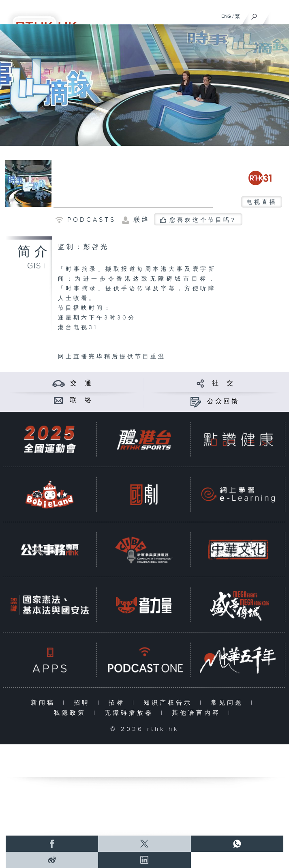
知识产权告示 (170, 703)
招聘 (84, 703)
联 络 (81, 400)
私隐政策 (72, 713)
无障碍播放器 (131, 713)
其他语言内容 (198, 713)
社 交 (223, 383)
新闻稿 (45, 703)
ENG (226, 16)
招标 (119, 703)
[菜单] (278, 15)
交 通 (81, 383)
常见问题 (229, 703)
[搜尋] (254, 15)
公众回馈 (223, 402)
